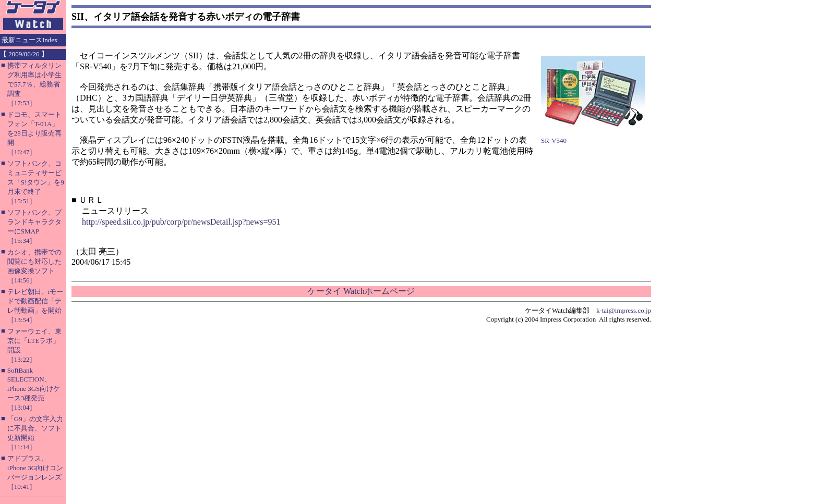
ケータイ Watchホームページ (361, 291)
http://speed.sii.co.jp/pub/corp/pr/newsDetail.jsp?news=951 (181, 222)
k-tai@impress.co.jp (624, 310)
